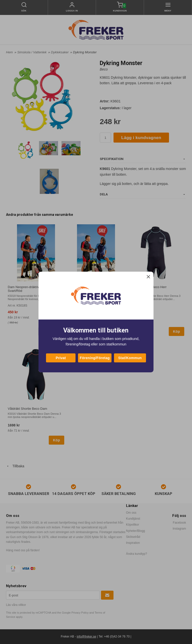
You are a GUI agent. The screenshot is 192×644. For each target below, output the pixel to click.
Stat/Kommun (130, 358)
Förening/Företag (95, 358)
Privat (61, 358)
